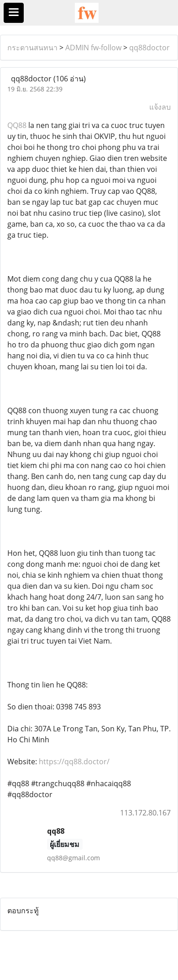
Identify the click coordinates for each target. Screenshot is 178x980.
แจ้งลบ (160, 107)
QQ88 (17, 125)
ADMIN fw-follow (93, 48)
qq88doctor (149, 48)
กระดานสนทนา (32, 48)
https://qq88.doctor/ (74, 762)
